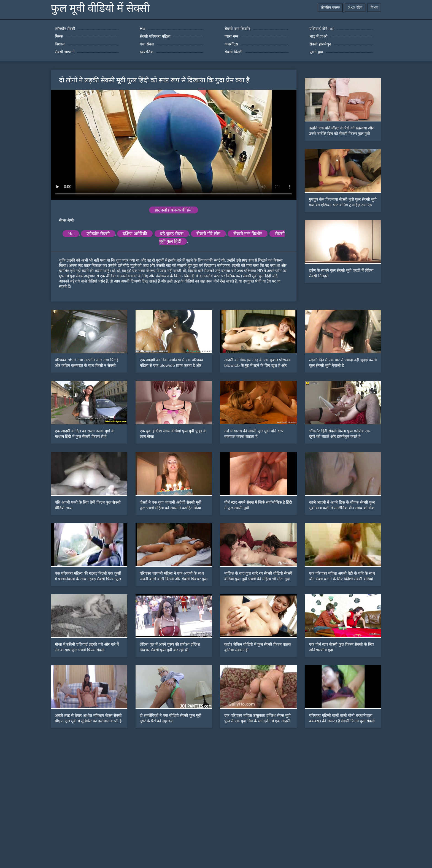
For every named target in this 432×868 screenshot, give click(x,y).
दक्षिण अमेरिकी (135, 234)
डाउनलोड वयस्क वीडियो (174, 210)
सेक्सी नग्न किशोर (248, 234)
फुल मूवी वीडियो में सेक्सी (100, 8)
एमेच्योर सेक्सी (98, 234)
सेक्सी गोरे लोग (208, 234)
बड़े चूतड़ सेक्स (172, 234)
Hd (71, 234)
